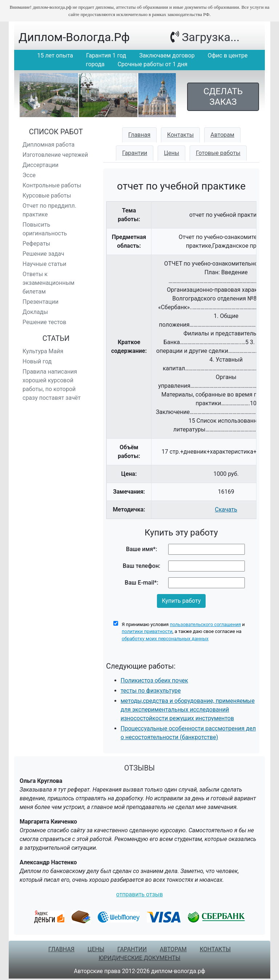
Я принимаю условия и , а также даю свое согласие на (183, 632)
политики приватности (147, 631)
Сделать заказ (223, 97)
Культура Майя (43, 351)
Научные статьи (45, 264)
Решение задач (43, 254)
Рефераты (36, 244)
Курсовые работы (47, 196)
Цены (171, 153)
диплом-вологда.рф (74, 37)
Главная (139, 135)
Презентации (41, 302)
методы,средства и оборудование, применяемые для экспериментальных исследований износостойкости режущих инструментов (188, 710)
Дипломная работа (48, 145)
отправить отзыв (140, 894)
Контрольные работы (52, 185)
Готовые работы (218, 153)
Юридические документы (139, 958)
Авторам (222, 135)
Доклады (35, 312)
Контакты (180, 135)
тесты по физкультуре (151, 691)
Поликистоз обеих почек (154, 680)
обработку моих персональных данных (165, 639)
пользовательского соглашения (205, 624)
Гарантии (135, 153)
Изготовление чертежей (55, 155)
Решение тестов (44, 322)
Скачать (226, 509)
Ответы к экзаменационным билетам (48, 283)
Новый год (37, 361)
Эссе (29, 175)
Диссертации (41, 165)
